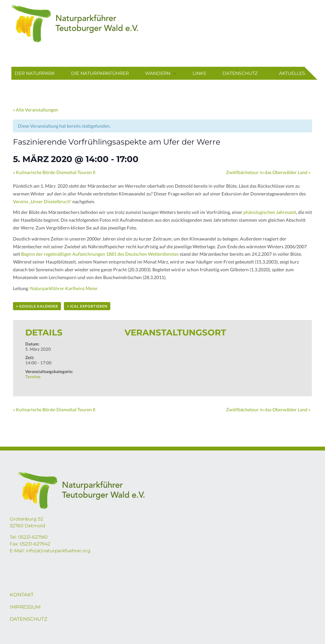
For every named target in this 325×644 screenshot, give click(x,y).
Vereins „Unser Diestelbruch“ (42, 201)
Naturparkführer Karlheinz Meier (64, 288)
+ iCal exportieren (87, 306)
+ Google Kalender (37, 306)
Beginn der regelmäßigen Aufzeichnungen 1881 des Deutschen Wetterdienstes (100, 254)
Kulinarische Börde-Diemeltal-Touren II (54, 172)
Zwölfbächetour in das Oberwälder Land (268, 172)
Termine (33, 377)
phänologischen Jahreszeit (270, 212)
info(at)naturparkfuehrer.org (58, 551)
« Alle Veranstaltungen (36, 110)
